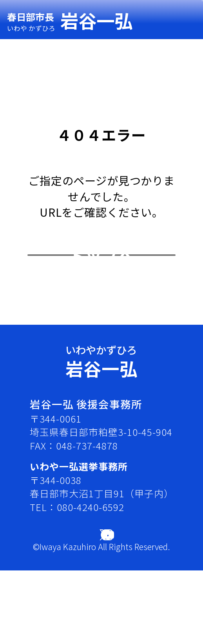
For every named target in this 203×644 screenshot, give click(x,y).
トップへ (101, 295)
